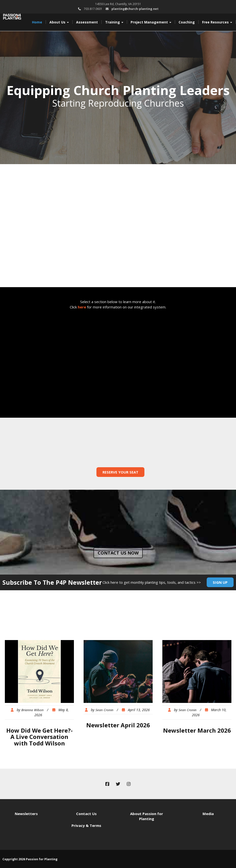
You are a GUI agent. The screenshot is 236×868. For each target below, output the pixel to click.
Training (114, 22)
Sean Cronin (104, 710)
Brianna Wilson (32, 710)
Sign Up (220, 582)
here (82, 307)
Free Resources (217, 22)
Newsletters (26, 814)
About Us (59, 22)
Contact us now (118, 553)
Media (208, 814)
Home (37, 22)
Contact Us (86, 814)
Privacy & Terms (86, 825)
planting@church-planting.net (135, 9)
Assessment (87, 22)
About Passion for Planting (147, 816)
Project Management (151, 22)
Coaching (187, 22)
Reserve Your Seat (120, 472)
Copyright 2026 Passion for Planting (30, 859)
